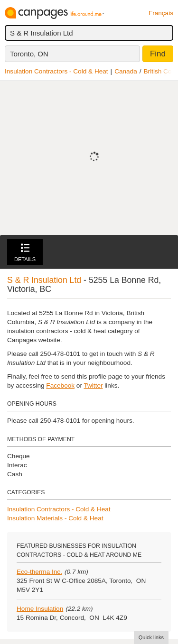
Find (158, 54)
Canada (126, 71)
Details (25, 253)
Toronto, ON (29, 54)
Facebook (60, 385)
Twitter (93, 385)
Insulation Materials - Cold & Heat (55, 518)
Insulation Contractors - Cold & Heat (56, 71)
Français (161, 13)
